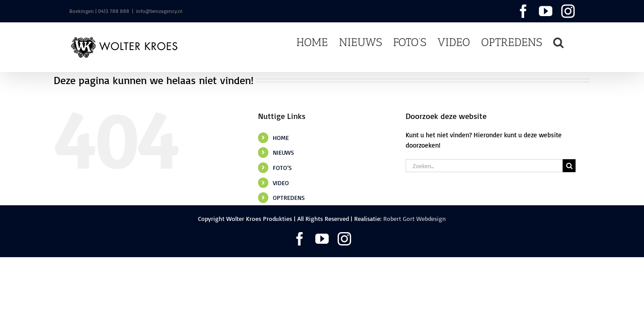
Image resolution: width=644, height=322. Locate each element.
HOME (281, 138)
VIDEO (281, 183)
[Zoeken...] (484, 166)
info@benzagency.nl (159, 11)
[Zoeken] (569, 166)
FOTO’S (282, 167)
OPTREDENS (289, 197)
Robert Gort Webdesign (415, 218)
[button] (570, 42)
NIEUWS (283, 152)
